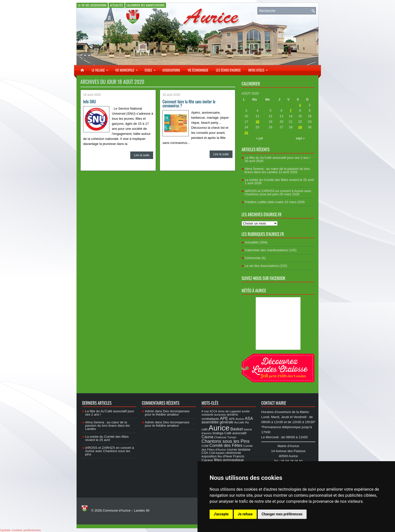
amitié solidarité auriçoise (226, 413)
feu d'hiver (225, 456)
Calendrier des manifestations (146, 5)
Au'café (239, 422)
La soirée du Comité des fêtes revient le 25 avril (279, 180)
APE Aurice (236, 419)
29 (300, 127)
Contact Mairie (274, 403)
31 (246, 133)
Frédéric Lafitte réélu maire (264, 202)
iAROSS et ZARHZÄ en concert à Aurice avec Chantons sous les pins (278, 193)
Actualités (117, 5)
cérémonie (233, 453)
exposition (209, 456)
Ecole (152, 69)
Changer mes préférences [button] (282, 514)
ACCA (213, 411)
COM (205, 446)
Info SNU (89, 102)
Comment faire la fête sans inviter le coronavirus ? (189, 104)
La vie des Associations (92, 5)
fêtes (218, 460)
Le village (102, 69)
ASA (249, 418)
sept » (300, 138)
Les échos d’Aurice (228, 70)
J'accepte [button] (221, 514)
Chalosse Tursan (225, 437)
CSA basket (217, 453)
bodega (218, 433)
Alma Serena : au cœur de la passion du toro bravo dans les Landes (277, 170)
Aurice (219, 428)
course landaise (239, 449)
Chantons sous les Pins (226, 441)
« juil (259, 138)
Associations (171, 70)
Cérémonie (253, 258)
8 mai (205, 411)
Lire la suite (142, 155)
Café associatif (235, 433)
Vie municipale (128, 69)
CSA (205, 453)
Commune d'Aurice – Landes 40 (126, 510)
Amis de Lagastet (230, 411)
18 (257, 122)
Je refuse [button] (245, 514)
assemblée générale (217, 422)
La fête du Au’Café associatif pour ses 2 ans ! (277, 158)
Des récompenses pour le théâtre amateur (167, 413)
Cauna (207, 437)
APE (224, 418)
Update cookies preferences (20, 530)
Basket (237, 429)
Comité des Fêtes (226, 445)
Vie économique (198, 70)
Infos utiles (259, 69)
